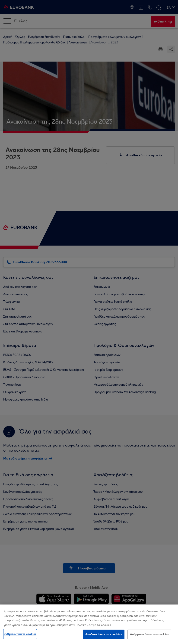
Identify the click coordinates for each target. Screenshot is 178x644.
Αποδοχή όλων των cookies (104, 634)
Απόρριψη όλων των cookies (149, 634)
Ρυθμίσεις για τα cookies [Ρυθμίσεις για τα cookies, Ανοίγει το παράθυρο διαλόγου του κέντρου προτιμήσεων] (20, 634)
